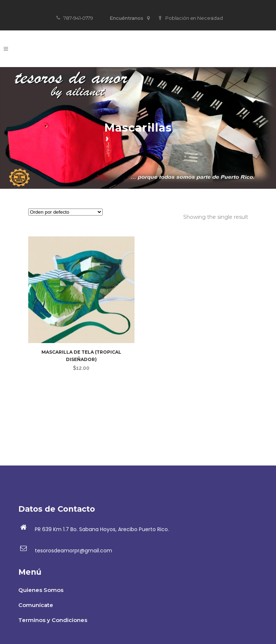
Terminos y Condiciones (53, 620)
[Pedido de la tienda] (65, 212)
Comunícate (36, 605)
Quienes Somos (41, 590)
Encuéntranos (130, 18)
